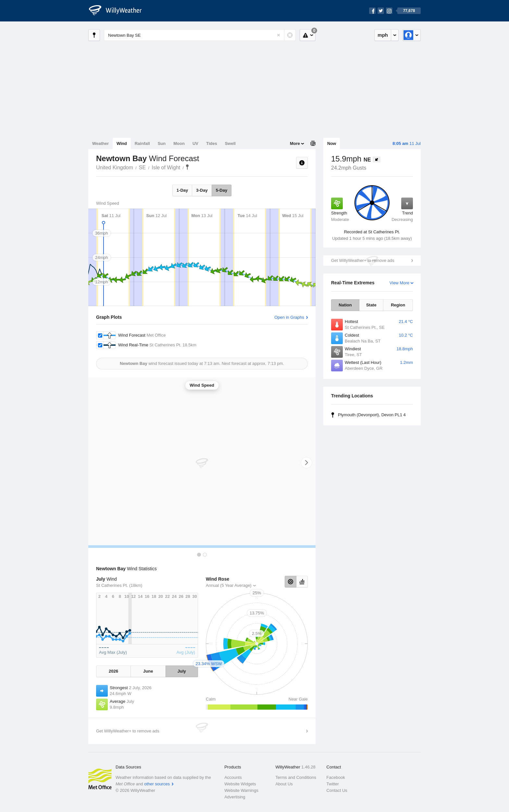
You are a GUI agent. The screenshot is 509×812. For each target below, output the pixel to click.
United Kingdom (115, 168)
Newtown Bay (187, 167)
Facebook (336, 777)
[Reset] (279, 35)
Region (398, 305)
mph (383, 35)
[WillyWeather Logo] (119, 11)
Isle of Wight (166, 168)
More (295, 143)
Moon (179, 143)
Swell (230, 143)
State (371, 305)
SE (142, 168)
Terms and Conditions (296, 777)
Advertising (235, 797)
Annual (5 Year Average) (229, 585)
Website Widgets (240, 784)
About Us (284, 784)
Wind (122, 143)
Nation (345, 305)
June (148, 671)
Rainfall (142, 143)
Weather (100, 143)
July (182, 671)
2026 (113, 671)
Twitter (333, 784)
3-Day (202, 190)
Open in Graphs (289, 317)
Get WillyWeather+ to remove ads (363, 260)
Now (332, 143)
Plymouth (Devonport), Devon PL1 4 (372, 415)
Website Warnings (241, 790)
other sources (157, 784)
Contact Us (337, 790)
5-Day (222, 190)
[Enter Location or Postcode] (200, 35)
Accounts (233, 777)
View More (399, 283)
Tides (212, 143)
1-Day (182, 190)
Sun (162, 143)
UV (195, 143)
